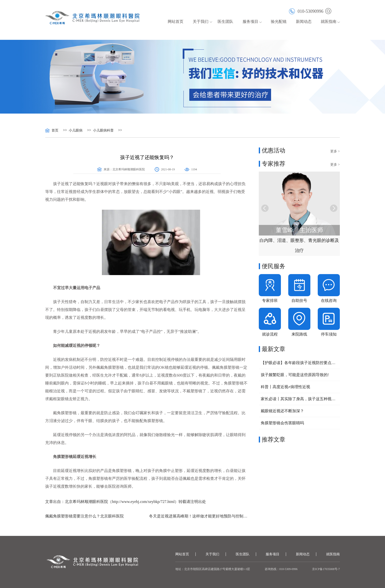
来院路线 (299, 334)
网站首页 (176, 22)
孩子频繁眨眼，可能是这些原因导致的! (295, 375)
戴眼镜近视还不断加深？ (282, 411)
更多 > (335, 151)
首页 (55, 131)
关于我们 (201, 22)
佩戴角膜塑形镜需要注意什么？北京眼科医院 (84, 516)
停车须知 (329, 334)
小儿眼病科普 (103, 131)
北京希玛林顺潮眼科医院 (129, 169)
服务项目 (250, 22)
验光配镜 (279, 22)
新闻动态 (304, 22)
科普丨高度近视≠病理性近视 (285, 387)
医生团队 (225, 22)
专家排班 (270, 301)
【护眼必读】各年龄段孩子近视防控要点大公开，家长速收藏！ (299, 363)
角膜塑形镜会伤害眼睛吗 (282, 423)
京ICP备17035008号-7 (326, 569)
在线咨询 (329, 301)
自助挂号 (299, 301)
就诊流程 (270, 334)
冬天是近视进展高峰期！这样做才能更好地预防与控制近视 (199, 516)
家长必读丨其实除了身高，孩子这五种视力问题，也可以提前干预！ (299, 399)
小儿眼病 (76, 131)
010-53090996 (306, 11)
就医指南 (329, 22)
